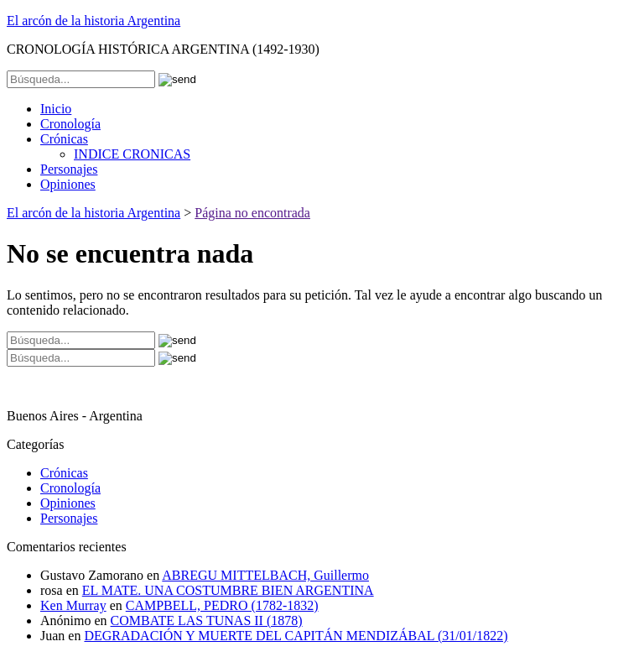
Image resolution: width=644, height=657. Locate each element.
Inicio (56, 109)
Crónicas (64, 139)
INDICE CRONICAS (132, 154)
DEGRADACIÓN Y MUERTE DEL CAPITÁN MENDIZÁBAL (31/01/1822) (296, 636)
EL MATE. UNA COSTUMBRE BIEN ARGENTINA (228, 590)
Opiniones (68, 184)
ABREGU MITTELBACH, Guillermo (265, 575)
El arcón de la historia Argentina (93, 21)
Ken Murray (73, 605)
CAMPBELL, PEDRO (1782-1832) (222, 605)
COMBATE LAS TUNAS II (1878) (207, 620)
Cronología (70, 124)
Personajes (69, 169)
